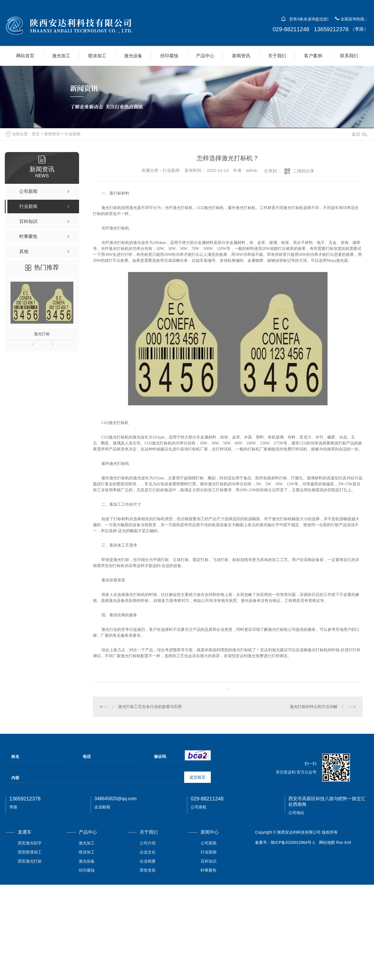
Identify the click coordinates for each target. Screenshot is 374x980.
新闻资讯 (241, 56)
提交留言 (197, 777)
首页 (36, 134)
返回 (359, 134)
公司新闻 (209, 843)
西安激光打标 (30, 861)
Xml (347, 842)
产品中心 (205, 56)
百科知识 (209, 861)
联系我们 (349, 56)
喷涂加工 (97, 56)
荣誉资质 (148, 870)
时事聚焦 (209, 870)
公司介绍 (148, 843)
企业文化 (148, 852)
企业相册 (148, 861)
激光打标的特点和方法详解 (314, 707)
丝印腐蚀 (169, 56)
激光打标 (42, 334)
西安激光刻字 (30, 843)
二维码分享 (304, 171)
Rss (339, 842)
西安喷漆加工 (30, 852)
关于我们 (277, 56)
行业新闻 (73, 134)
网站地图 (327, 842)
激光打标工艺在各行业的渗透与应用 (150, 707)
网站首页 (25, 56)
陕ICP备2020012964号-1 (293, 842)
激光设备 (133, 56)
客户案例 (313, 56)
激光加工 (61, 56)
